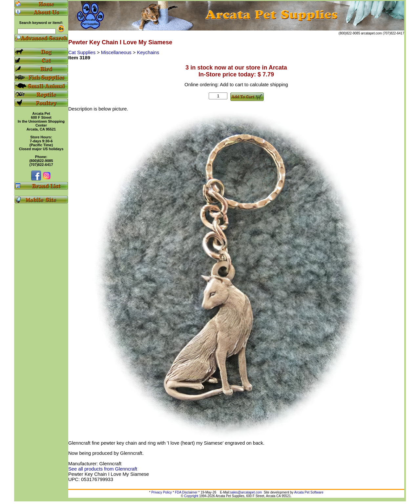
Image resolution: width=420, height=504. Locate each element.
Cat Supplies (83, 52)
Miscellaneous (117, 52)
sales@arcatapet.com (246, 492)
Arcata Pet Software (309, 492)
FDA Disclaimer (186, 492)
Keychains (148, 52)
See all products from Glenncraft (103, 469)
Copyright (191, 496)
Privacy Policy (161, 492)
